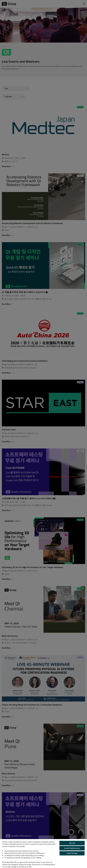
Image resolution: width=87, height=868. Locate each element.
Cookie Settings (72, 853)
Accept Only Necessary (72, 848)
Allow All (72, 843)
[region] (43, 854)
